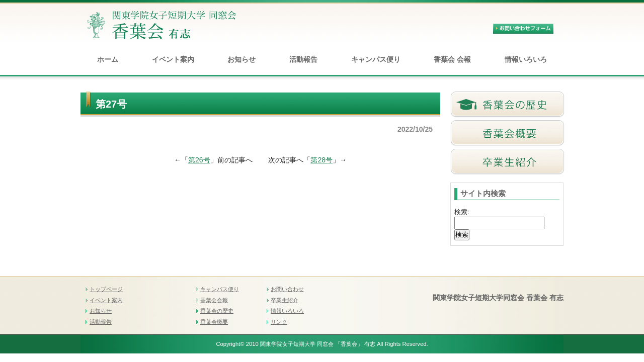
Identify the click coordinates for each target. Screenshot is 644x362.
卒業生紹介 (285, 300)
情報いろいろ (526, 59)
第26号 (199, 160)
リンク (279, 322)
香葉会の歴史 (217, 311)
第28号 (321, 160)
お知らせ (242, 59)
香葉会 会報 (452, 59)
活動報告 (303, 59)
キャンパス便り (376, 59)
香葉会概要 (214, 322)
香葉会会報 (214, 300)
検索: (462, 212)
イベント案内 (173, 59)
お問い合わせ (287, 289)
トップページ (106, 289)
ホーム (108, 59)
